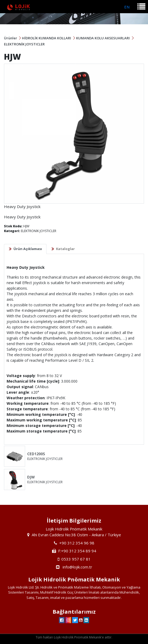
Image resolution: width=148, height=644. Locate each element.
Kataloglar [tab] (65, 249)
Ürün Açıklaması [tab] (28, 249)
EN (127, 7)
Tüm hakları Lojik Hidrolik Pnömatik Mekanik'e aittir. (74, 637)
